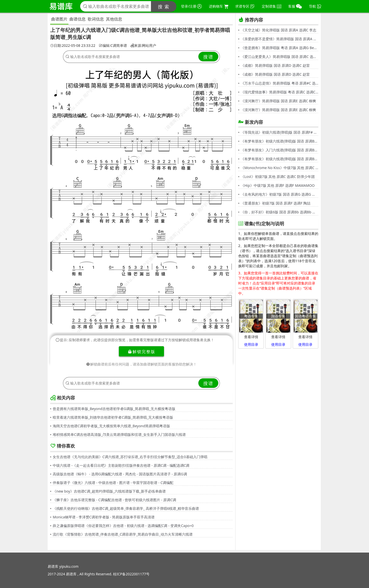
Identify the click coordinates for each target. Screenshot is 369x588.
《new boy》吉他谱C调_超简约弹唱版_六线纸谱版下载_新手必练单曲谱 (109, 491)
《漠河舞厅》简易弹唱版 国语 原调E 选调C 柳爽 (278, 101)
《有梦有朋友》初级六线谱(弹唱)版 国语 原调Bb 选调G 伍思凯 (280, 141)
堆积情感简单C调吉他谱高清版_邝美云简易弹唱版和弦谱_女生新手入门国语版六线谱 (119, 434)
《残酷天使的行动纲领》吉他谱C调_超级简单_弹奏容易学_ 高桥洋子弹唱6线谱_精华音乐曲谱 (126, 508)
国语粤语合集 (305, 316)
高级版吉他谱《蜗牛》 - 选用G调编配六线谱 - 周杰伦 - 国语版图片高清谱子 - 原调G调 (120, 474)
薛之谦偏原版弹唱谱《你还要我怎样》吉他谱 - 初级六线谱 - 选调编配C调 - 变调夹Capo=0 (123, 526)
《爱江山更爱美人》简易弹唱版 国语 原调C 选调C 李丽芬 (280, 57)
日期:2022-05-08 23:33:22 (73, 46)
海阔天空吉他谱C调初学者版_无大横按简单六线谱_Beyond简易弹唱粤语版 (111, 426)
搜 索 (164, 7)
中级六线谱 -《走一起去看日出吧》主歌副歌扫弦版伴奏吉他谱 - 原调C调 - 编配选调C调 (121, 465)
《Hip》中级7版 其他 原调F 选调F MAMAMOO (278, 185)
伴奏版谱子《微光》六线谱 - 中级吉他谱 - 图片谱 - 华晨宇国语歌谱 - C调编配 (113, 483)
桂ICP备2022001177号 (131, 574)
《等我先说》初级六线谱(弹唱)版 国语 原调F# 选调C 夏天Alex (280, 132)
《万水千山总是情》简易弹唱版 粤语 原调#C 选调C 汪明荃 (280, 83)
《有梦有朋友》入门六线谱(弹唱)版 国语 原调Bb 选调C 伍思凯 (280, 150)
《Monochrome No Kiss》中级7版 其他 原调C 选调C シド (280, 168)
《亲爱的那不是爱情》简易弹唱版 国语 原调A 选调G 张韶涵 (280, 39)
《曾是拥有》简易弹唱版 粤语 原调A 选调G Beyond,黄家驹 (280, 48)
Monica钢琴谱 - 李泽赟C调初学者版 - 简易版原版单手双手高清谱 (104, 517)
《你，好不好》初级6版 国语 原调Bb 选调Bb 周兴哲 (280, 212)
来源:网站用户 (143, 46)
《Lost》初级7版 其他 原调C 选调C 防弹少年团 (278, 177)
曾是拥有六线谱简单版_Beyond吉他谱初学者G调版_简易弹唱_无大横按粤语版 (114, 409)
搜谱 (208, 57)
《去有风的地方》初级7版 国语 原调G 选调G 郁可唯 (280, 194)
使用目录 (251, 344)
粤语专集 (251, 316)
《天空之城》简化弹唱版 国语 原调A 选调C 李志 (279, 30)
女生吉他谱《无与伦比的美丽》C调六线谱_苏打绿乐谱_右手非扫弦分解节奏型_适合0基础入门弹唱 (130, 457)
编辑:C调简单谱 (113, 46)
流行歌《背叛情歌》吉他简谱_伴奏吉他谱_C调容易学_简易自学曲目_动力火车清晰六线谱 (123, 534)
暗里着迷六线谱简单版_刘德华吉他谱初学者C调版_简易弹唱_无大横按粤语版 (113, 417)
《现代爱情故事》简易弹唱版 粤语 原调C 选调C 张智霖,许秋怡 (280, 92)
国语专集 (278, 316)
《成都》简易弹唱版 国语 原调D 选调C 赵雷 (275, 65)
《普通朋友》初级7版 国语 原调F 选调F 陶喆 (276, 203)
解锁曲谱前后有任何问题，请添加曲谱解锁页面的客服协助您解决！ (141, 364)
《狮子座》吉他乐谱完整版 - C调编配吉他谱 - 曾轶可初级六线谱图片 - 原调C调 (114, 500)
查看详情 (251, 337)
